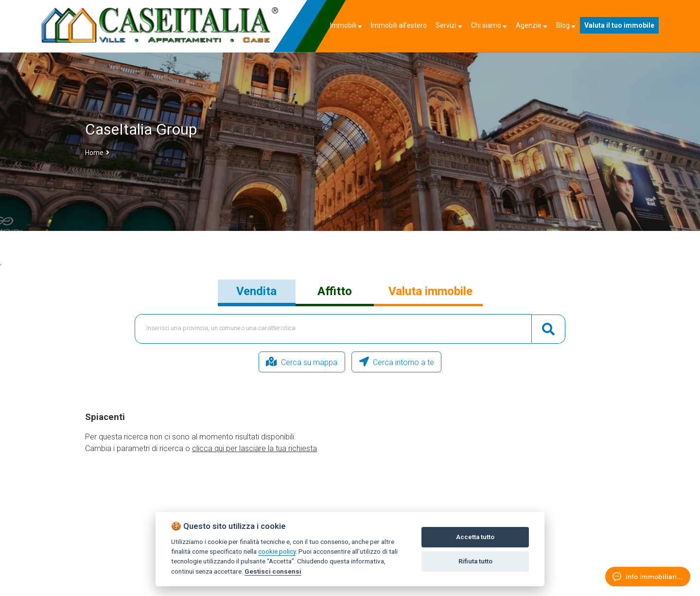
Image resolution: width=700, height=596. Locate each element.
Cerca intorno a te (416, 362)
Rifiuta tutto (475, 561)
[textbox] (333, 329)
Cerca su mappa (283, 362)
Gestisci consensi (273, 571)
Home (94, 153)
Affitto (335, 291)
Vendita (256, 291)
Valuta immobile (430, 291)
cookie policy (277, 551)
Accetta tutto (475, 537)
